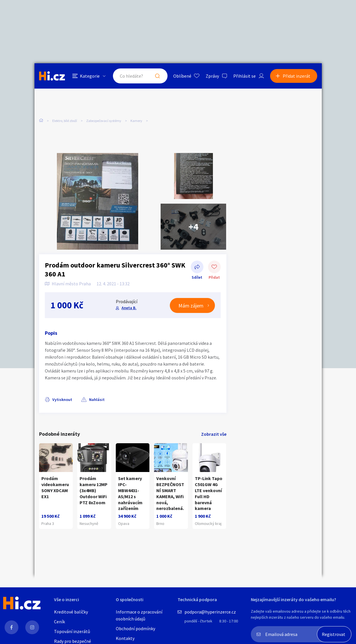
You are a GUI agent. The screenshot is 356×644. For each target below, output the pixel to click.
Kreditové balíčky (71, 612)
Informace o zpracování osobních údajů (139, 615)
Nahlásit (97, 400)
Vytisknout (62, 400)
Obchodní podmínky (135, 628)
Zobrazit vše (214, 434)
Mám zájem (191, 306)
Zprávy (212, 76)
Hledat (157, 76)
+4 (193, 227)
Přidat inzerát (297, 76)
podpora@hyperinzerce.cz (210, 612)
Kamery (136, 121)
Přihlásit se (245, 76)
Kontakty (125, 638)
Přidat (214, 267)
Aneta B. (129, 308)
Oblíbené (182, 76)
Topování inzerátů (72, 631)
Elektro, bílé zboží (65, 121)
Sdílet (197, 267)
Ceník (59, 622)
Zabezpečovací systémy (104, 121)
